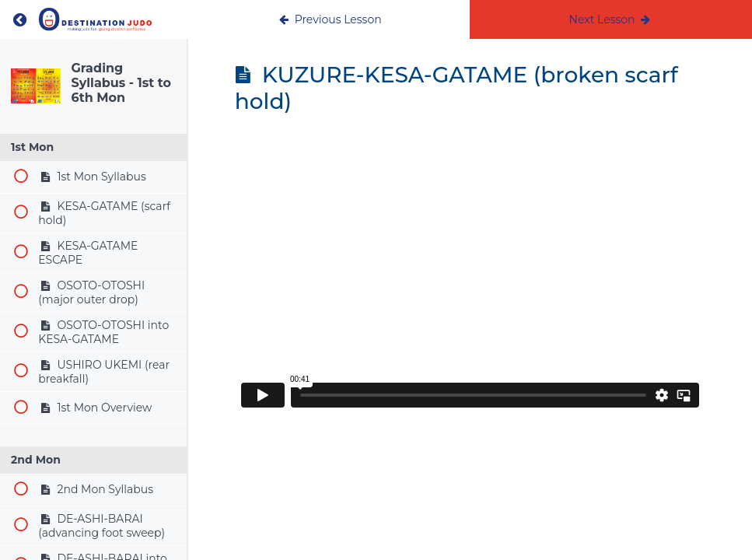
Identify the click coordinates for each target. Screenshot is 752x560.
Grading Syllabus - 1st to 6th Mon (121, 83)
